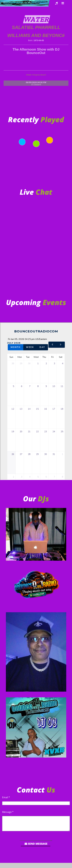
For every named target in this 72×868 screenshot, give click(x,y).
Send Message (36, 844)
